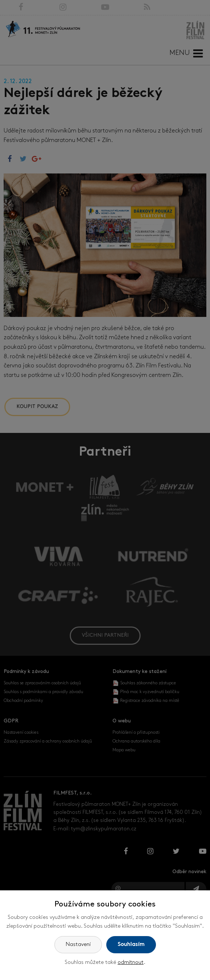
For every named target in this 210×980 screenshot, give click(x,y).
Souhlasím (131, 945)
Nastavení (78, 945)
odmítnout (131, 963)
